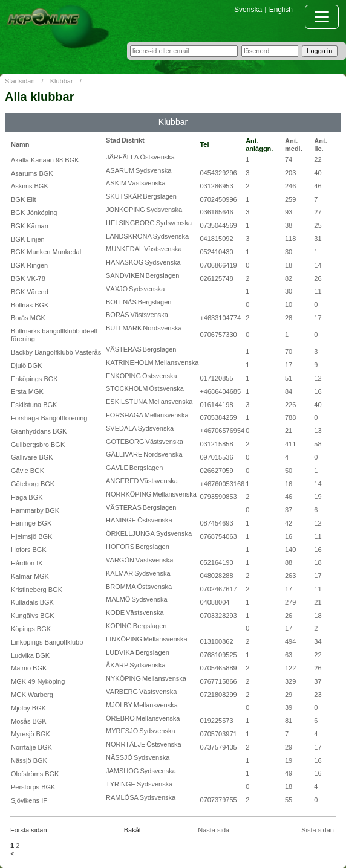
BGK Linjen (28, 239)
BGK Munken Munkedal (46, 252)
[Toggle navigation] (322, 17)
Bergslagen (160, 196)
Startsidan (20, 81)
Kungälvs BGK (33, 616)
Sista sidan (318, 830)
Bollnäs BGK (30, 305)
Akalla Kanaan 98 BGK (45, 160)
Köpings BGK (31, 629)
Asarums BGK (32, 173)
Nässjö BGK (29, 760)
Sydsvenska (153, 170)
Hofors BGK (29, 550)
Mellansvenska (177, 362)
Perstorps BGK (33, 787)
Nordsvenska (162, 328)
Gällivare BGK (32, 457)
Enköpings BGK (34, 379)
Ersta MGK (27, 391)
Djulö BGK (26, 365)
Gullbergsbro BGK (38, 445)
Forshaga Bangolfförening (49, 418)
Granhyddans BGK (39, 431)
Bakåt (132, 830)
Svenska (248, 10)
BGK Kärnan (30, 226)
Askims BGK (30, 186)
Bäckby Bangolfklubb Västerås (56, 352)
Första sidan (29, 830)
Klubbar (62, 81)
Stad (113, 140)
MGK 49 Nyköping (38, 681)
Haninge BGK (31, 523)
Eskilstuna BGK (34, 405)
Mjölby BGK (28, 708)
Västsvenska (146, 183)
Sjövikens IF (29, 800)
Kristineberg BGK (37, 590)
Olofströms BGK (35, 774)
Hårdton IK (27, 563)
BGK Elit (24, 199)
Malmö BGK (29, 668)
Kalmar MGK (30, 576)
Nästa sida (214, 830)
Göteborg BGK (33, 484)
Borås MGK (28, 318)
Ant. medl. (294, 145)
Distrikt (133, 140)
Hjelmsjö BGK (31, 536)
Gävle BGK (28, 471)
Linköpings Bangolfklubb (47, 642)
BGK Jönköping (34, 213)
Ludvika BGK (30, 655)
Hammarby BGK (35, 510)
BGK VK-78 (28, 278)
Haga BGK (27, 497)
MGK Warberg (32, 695)
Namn (20, 144)
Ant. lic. (320, 145)
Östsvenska (157, 157)
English (281, 10)
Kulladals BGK (32, 602)
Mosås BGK (29, 721)
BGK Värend (30, 292)
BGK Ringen (29, 265)
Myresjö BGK (31, 734)
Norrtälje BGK (31, 747)
